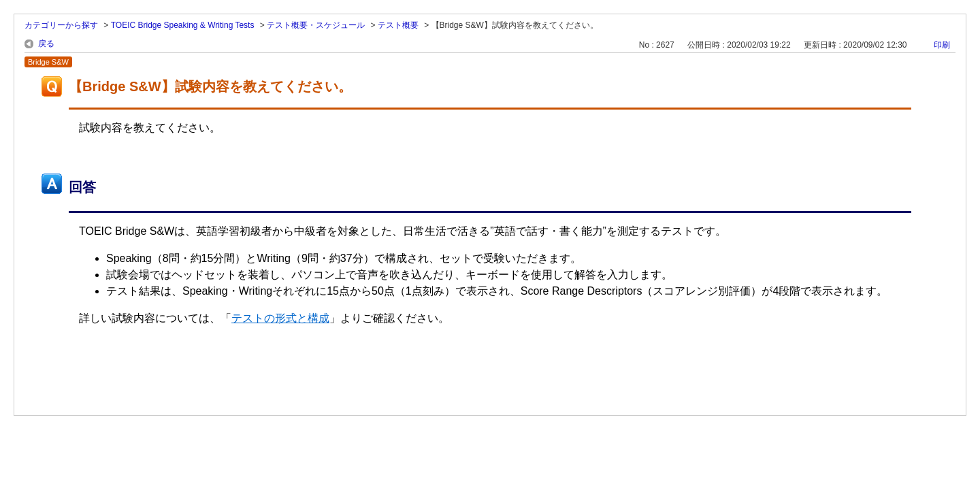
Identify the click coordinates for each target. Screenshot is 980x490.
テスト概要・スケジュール (316, 25)
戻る (46, 44)
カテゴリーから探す (61, 25)
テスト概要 (398, 25)
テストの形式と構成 (280, 318)
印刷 (942, 45)
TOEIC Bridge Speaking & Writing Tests (183, 25)
